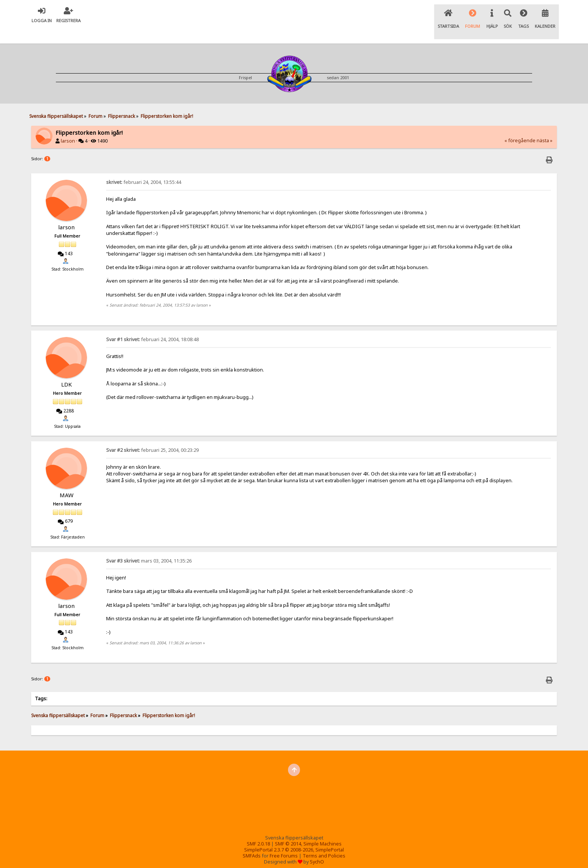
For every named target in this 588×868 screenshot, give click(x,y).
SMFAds (252, 840)
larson (68, 126)
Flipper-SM (317, 855)
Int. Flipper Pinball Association (231, 855)
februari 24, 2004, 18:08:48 (152, 324)
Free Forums (284, 840)
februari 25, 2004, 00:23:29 (152, 434)
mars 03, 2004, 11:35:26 (149, 545)
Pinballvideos (351, 855)
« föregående (520, 125)
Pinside (382, 855)
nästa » (544, 125)
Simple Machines (322, 828)
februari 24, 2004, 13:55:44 (144, 166)
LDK (67, 369)
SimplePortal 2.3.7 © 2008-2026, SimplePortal (294, 834)
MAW (67, 479)
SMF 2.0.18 (258, 828)
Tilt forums (285, 855)
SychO (317, 846)
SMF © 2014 (288, 828)
